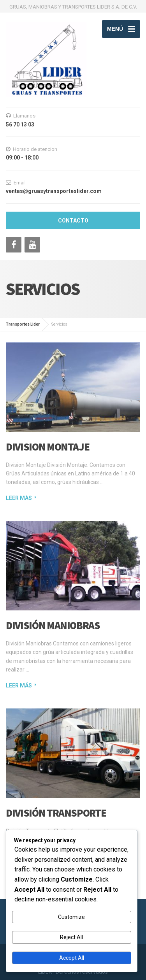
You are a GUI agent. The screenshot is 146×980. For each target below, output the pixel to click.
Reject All (71, 937)
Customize (71, 917)
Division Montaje (47, 447)
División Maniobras (53, 625)
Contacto (73, 221)
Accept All (72, 958)
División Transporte (56, 813)
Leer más (19, 498)
